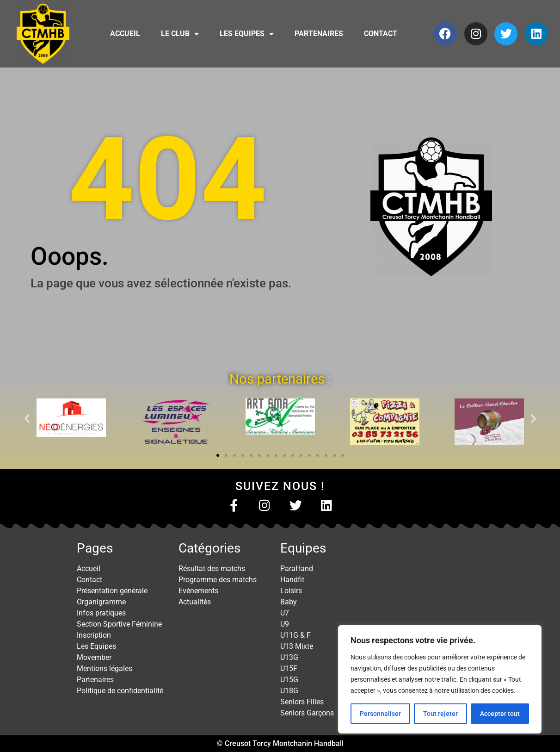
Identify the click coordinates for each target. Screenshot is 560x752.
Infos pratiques (101, 613)
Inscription (94, 635)
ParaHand (297, 569)
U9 (285, 624)
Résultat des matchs (212, 569)
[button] (27, 418)
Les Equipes (247, 34)
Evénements (198, 591)
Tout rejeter (440, 714)
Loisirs (291, 591)
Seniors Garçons (307, 713)
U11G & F (295, 635)
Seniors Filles (302, 702)
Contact (381, 34)
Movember (94, 657)
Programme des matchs (218, 580)
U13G (289, 657)
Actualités (195, 602)
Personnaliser (380, 714)
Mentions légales (105, 668)
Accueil (125, 34)
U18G (289, 691)
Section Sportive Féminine (119, 624)
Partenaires (319, 34)
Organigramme (101, 602)
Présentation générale (112, 591)
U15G (289, 680)
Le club (180, 34)
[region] (440, 679)
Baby (289, 602)
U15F (289, 668)
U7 (285, 613)
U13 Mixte (297, 646)
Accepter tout (500, 714)
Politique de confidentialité (120, 691)
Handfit (292, 580)
